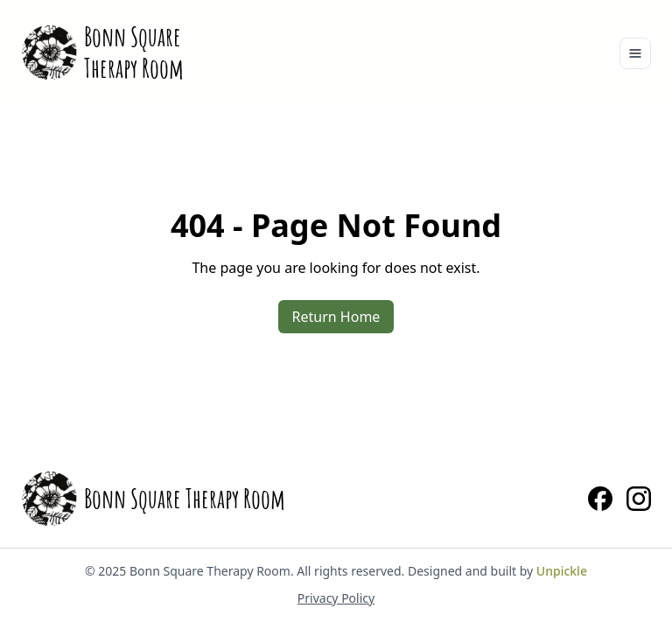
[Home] (102, 52)
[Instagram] (639, 499)
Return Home (336, 317)
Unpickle (562, 571)
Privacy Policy (336, 598)
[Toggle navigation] (635, 53)
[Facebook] (600, 499)
